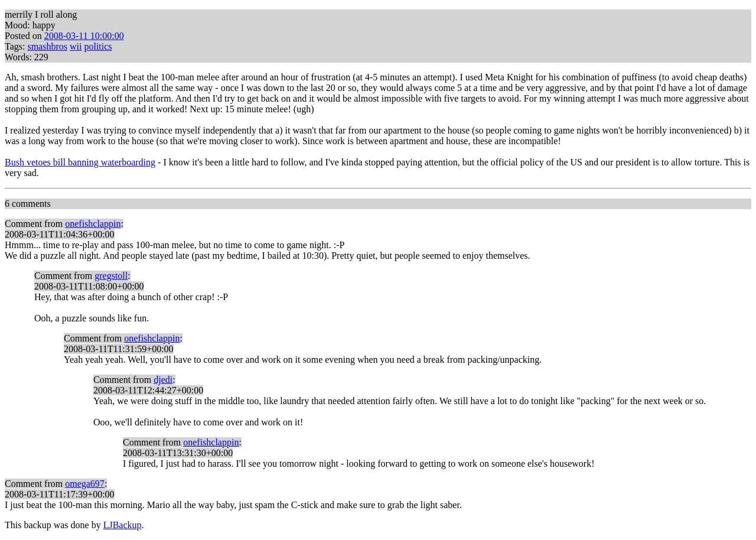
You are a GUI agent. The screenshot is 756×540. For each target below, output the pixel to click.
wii (76, 46)
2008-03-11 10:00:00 (84, 36)
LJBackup (123, 525)
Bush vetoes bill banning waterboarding (80, 162)
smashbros (47, 46)
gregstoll (111, 276)
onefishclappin (93, 224)
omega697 (85, 484)
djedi (163, 380)
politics (98, 46)
